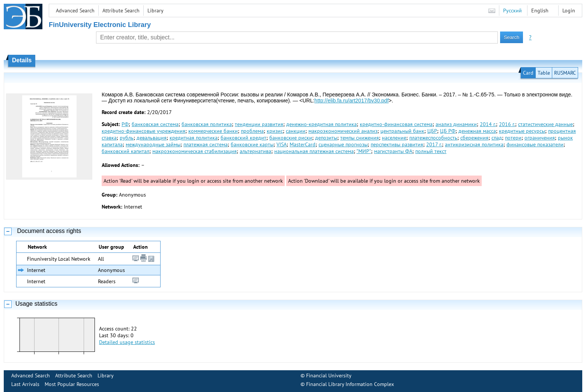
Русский (512, 11)
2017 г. (434, 144)
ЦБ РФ (448, 131)
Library (156, 11)
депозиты (326, 138)
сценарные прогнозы (343, 144)
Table (544, 73)
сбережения (474, 138)
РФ (125, 124)
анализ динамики (456, 124)
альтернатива (255, 151)
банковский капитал (125, 151)
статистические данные (545, 124)
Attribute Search (121, 11)
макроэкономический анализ (343, 131)
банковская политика (207, 124)
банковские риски (291, 138)
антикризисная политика (474, 144)
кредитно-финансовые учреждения (143, 131)
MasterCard (303, 144)
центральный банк (402, 131)
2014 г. (488, 124)
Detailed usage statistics (127, 342)
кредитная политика (194, 138)
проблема (252, 131)
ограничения (540, 138)
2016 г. (507, 124)
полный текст (431, 151)
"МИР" (364, 151)
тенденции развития (259, 124)
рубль (127, 138)
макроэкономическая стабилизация (195, 151)
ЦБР (432, 131)
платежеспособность (433, 138)
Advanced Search (75, 11)
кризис (275, 131)
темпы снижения (360, 138)
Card (528, 73)
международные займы (153, 144)
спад (497, 138)
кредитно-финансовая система (396, 124)
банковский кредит (243, 138)
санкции (296, 131)
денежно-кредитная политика (322, 124)
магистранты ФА (393, 151)
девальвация (152, 138)
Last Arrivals (25, 384)
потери (513, 138)
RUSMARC (565, 73)
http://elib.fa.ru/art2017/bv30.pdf (352, 101)
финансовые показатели (535, 144)
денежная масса (477, 131)
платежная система (206, 144)
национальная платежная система (314, 151)
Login (569, 11)
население (394, 138)
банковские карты (252, 144)
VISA (282, 144)
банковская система (155, 124)
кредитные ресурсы (522, 131)
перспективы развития (397, 144)
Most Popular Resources (72, 384)
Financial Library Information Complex (350, 384)
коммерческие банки (213, 131)
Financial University (329, 375)
